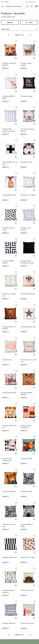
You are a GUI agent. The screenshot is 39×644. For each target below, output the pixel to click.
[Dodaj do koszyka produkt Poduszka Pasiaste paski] (16, 552)
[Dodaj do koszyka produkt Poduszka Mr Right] (34, 486)
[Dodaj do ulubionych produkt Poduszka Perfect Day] (34, 568)
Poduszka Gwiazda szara (28, 327)
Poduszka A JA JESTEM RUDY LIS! (9, 64)
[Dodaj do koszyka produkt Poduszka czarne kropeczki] (34, 223)
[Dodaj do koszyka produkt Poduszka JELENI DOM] (16, 388)
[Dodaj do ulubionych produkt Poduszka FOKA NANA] (34, 272)
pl (3, 2)
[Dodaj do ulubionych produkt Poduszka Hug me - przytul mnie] (34, 338)
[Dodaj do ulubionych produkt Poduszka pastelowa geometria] (16, 568)
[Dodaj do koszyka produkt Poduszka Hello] (16, 355)
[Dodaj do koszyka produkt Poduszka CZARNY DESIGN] (16, 256)
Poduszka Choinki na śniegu (9, 229)
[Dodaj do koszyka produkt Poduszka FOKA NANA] (34, 289)
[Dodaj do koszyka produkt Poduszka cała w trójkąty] (34, 190)
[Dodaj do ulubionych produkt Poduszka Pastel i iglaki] (34, 536)
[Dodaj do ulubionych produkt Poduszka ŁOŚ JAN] (34, 437)
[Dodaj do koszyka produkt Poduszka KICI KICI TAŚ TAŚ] (16, 420)
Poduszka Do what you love (9, 295)
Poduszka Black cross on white (10, 163)
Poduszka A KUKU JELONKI (26, 64)
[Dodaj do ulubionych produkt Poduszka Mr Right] (34, 470)
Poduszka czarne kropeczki (26, 229)
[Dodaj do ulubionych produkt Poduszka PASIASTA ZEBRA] (34, 503)
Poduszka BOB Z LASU (9, 195)
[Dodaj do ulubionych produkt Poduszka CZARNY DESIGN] (16, 239)
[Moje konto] (31, 2)
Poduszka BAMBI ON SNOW (9, 97)
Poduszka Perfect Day (27, 590)
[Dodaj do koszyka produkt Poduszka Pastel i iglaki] (34, 552)
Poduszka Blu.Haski (27, 162)
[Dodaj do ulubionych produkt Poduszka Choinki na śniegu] (16, 206)
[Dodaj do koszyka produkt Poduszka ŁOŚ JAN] (34, 453)
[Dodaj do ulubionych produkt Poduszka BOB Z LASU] (16, 173)
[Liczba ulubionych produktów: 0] (31, 6)
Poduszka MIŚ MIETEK (9, 491)
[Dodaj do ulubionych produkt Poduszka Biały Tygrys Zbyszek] (34, 107)
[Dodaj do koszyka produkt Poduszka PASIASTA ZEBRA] (34, 519)
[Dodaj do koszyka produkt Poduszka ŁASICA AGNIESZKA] (34, 420)
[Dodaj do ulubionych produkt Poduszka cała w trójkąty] (34, 173)
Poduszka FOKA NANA (28, 294)
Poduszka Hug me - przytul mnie (29, 361)
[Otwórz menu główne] (2, 6)
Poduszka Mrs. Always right (9, 525)
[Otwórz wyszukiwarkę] (27, 6)
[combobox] (19, 29)
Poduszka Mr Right (26, 491)
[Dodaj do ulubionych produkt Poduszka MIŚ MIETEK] (16, 470)
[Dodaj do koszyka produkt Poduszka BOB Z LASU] (16, 190)
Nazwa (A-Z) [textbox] (5, 29)
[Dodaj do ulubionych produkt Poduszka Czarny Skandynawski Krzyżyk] (34, 239)
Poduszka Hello (7, 360)
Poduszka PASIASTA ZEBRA (27, 525)
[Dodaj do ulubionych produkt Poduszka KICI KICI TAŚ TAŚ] (16, 404)
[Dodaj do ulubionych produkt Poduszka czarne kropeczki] (34, 206)
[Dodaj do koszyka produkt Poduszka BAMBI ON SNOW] (16, 91)
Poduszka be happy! (27, 96)
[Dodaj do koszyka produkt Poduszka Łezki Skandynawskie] (16, 453)
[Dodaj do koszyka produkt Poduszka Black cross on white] (16, 157)
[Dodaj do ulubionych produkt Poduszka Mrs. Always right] (16, 503)
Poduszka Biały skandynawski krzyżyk (9, 130)
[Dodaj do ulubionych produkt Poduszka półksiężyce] (16, 601)
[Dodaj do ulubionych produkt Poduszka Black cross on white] (16, 140)
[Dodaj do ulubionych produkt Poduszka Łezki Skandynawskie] (16, 437)
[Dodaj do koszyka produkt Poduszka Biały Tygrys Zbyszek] (34, 124)
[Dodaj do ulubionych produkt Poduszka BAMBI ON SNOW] (16, 74)
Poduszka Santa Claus (27, 623)
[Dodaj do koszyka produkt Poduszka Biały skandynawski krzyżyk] (16, 124)
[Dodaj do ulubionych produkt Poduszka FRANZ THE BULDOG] (16, 305)
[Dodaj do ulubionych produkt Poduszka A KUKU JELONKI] (34, 41)
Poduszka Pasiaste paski (10, 557)
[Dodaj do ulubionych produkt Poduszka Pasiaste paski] (16, 536)
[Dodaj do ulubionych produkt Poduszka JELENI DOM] (16, 371)
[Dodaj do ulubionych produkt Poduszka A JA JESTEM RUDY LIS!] (16, 41)
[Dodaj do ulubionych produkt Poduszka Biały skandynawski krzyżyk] (16, 107)
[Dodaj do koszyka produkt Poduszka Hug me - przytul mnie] (34, 355)
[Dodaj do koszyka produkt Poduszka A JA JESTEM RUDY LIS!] (16, 58)
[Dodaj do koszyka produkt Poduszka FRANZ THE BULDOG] (16, 322)
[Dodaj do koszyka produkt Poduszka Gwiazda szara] (34, 322)
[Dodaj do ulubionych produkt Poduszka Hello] (16, 338)
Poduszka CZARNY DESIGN (8, 262)
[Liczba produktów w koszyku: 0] (36, 6)
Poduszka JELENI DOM (9, 393)
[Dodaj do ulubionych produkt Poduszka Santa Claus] (34, 601)
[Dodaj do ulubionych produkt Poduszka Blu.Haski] (34, 140)
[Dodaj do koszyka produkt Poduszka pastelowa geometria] (16, 585)
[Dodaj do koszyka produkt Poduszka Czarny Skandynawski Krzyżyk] (34, 256)
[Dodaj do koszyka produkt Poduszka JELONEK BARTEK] (34, 388)
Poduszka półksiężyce (9, 623)
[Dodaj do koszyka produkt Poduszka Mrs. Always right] (16, 519)
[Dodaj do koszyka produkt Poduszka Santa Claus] (34, 618)
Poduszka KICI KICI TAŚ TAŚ (9, 427)
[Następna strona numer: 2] (30, 35)
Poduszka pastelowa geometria (8, 591)
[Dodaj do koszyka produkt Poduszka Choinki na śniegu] (16, 223)
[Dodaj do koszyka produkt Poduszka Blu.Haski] (34, 157)
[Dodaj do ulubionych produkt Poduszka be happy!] (34, 74)
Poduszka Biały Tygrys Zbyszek (27, 130)
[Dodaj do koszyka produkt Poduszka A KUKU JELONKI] (34, 58)
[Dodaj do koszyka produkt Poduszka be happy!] (34, 91)
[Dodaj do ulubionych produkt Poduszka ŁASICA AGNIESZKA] (34, 404)
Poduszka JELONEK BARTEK (27, 394)
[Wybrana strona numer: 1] (19, 35)
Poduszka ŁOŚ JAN (26, 459)
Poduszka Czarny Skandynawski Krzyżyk (27, 262)
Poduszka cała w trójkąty (28, 195)
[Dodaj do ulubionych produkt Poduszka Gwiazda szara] (34, 305)
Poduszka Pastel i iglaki (28, 557)
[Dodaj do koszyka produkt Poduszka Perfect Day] (34, 585)
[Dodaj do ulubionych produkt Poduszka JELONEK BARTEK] (34, 371)
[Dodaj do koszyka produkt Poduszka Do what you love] (16, 289)
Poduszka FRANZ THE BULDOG (9, 328)
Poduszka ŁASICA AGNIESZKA (26, 427)
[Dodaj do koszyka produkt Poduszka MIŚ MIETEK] (16, 486)
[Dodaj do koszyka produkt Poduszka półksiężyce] (16, 618)
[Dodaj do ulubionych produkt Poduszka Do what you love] (16, 272)
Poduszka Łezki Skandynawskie (7, 460)
